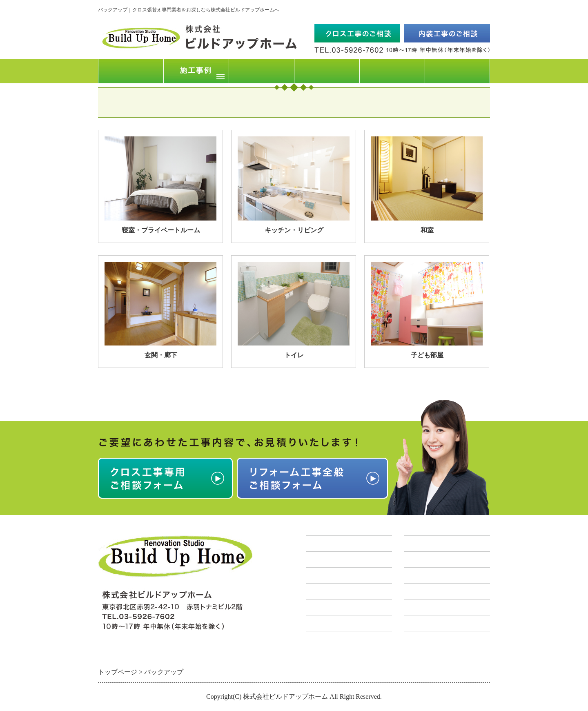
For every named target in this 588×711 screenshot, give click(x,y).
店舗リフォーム (430, 591)
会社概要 (392, 71)
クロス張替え (426, 559)
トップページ (131, 71)
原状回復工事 (426, 623)
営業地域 (321, 591)
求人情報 (321, 607)
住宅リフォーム (430, 575)
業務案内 (419, 544)
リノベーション (430, 607)
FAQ (327, 71)
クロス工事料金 (262, 71)
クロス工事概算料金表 (343, 559)
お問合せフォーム (457, 71)
